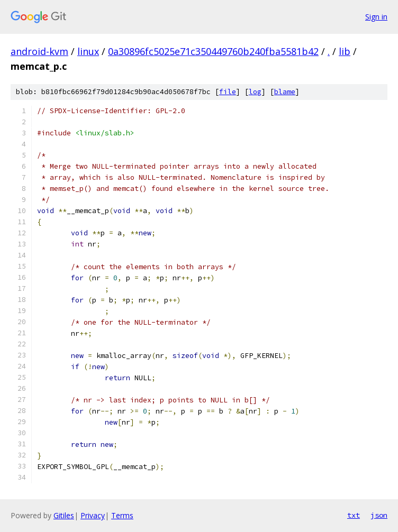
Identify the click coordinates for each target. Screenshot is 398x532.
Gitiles (64, 515)
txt (354, 515)
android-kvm (39, 51)
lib (345, 51)
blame (285, 92)
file (228, 92)
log (255, 92)
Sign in (376, 17)
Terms (122, 515)
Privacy (93, 515)
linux (88, 51)
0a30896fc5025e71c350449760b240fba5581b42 (213, 51)
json (379, 515)
